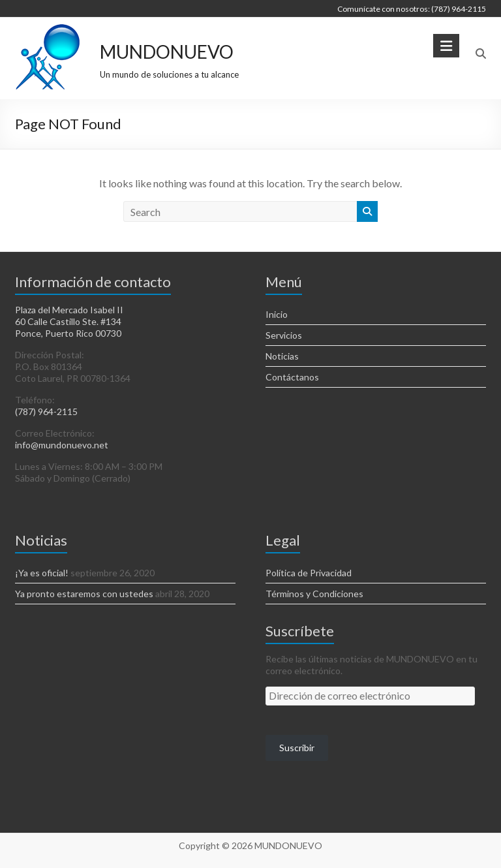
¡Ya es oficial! (42, 573)
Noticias (282, 356)
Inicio (277, 314)
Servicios (284, 335)
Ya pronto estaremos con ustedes (84, 594)
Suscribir (297, 748)
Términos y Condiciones (314, 594)
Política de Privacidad (309, 573)
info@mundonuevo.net (62, 445)
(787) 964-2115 (46, 411)
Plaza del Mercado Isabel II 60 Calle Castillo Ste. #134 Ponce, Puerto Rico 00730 (69, 321)
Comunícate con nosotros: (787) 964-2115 (412, 9)
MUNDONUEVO (167, 52)
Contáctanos (292, 377)
